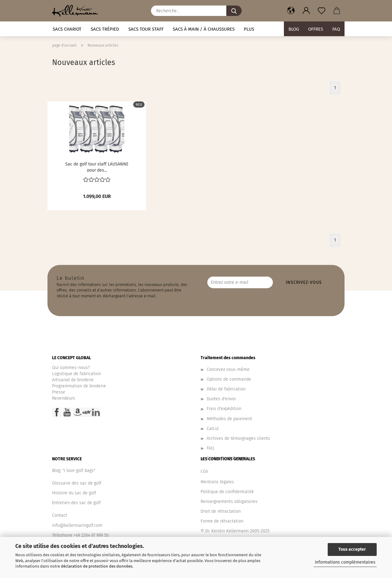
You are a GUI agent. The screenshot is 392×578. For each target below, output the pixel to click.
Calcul (213, 429)
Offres (316, 29)
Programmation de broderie (79, 386)
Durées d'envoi (221, 399)
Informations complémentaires (345, 562)
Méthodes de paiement (229, 419)
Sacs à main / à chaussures (204, 29)
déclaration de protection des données (97, 566)
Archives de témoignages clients (238, 438)
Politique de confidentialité (227, 492)
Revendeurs (64, 398)
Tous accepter (352, 549)
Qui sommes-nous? (71, 368)
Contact (60, 515)
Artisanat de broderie (73, 380)
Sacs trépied (105, 29)
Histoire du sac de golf (74, 493)
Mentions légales (217, 482)
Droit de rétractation (221, 511)
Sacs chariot (67, 29)
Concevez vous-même (228, 369)
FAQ (336, 29)
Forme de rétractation (222, 521)
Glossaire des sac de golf (77, 483)
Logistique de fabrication (77, 374)
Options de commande (229, 379)
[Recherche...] (234, 11)
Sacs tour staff (146, 29)
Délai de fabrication (226, 389)
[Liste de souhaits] (322, 11)
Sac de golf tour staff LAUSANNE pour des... (97, 167)
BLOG (294, 29)
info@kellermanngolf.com (77, 525)
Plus (249, 29)
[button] (291, 11)
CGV (204, 472)
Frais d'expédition (224, 409)
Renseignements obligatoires (229, 502)
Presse (59, 392)
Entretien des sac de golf (76, 503)
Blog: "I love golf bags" (74, 471)
